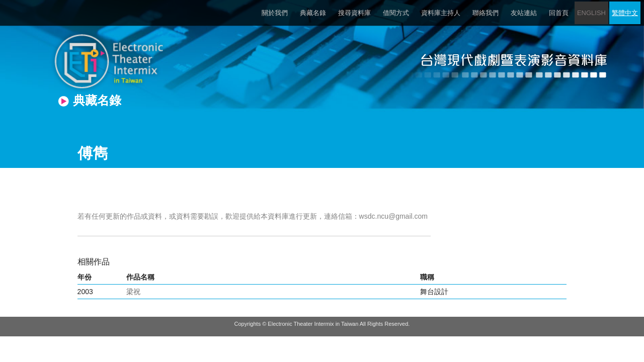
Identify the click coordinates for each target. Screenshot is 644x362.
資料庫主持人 (441, 13)
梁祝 (133, 292)
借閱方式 (396, 13)
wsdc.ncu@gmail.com (393, 216)
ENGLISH (591, 13)
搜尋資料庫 (354, 13)
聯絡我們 (486, 13)
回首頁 (559, 13)
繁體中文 (625, 13)
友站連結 (524, 13)
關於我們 (275, 13)
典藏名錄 (313, 13)
